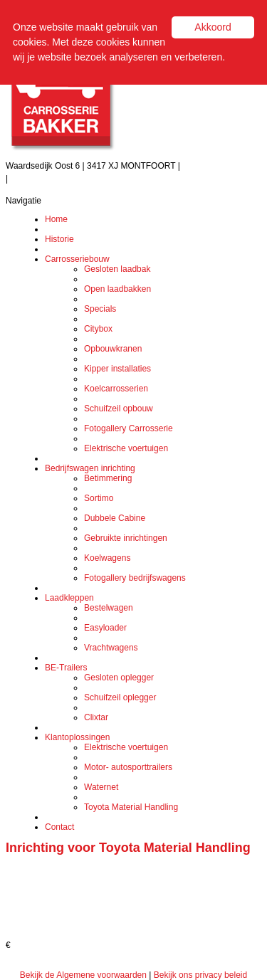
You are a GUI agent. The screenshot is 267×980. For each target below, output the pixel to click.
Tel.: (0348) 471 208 (220, 166)
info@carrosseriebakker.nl (59, 179)
